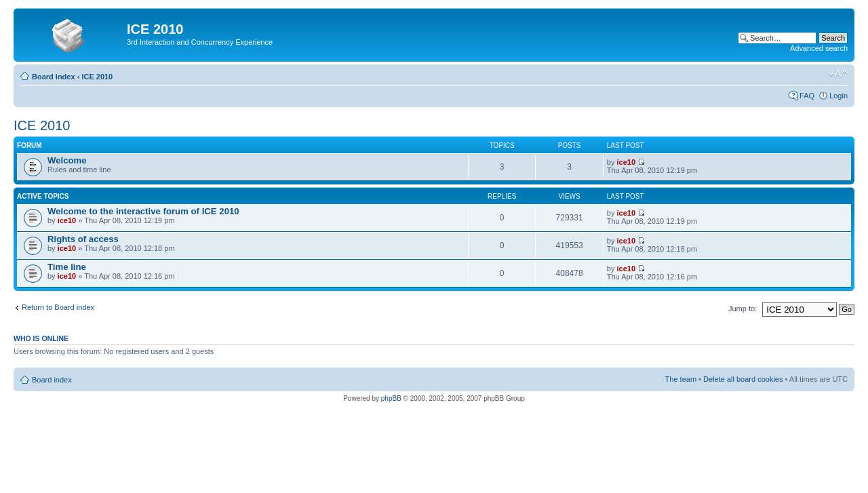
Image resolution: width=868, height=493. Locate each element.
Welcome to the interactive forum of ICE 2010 (143, 211)
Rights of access (83, 239)
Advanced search (819, 48)
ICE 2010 (97, 77)
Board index (54, 77)
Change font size (838, 74)
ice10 (626, 162)
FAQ (807, 96)
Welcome (67, 160)
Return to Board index (58, 307)
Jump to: (743, 309)
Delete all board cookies (743, 379)
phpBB (391, 398)
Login (839, 96)
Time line (67, 267)
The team (681, 379)
